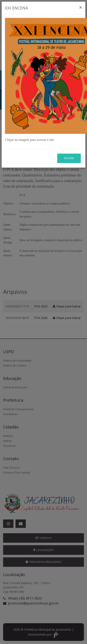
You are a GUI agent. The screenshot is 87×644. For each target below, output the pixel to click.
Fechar (69, 131)
